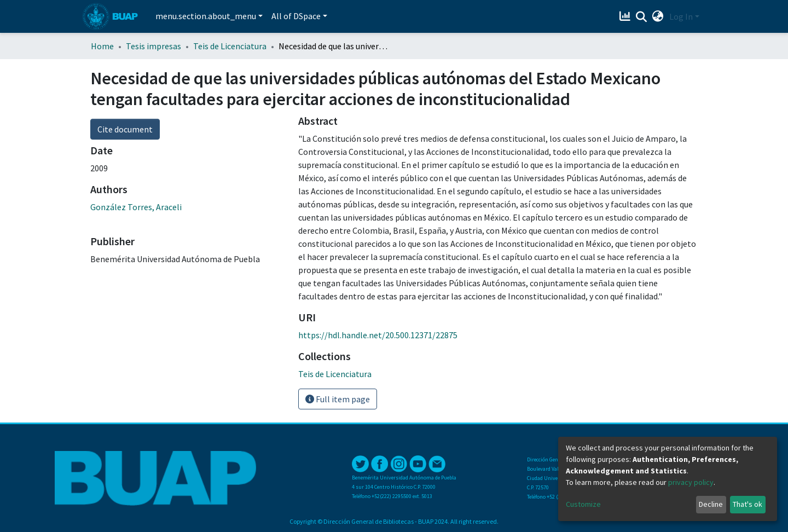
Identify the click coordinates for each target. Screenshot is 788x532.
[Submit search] (642, 17)
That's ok (748, 504)
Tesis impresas (153, 46)
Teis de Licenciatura (230, 46)
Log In (681, 16)
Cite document (125, 129)
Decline (711, 504)
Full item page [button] (338, 399)
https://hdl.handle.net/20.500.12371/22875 (378, 335)
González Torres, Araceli (136, 207)
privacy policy (691, 482)
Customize (583, 504)
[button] (658, 16)
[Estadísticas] (626, 16)
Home (102, 46)
